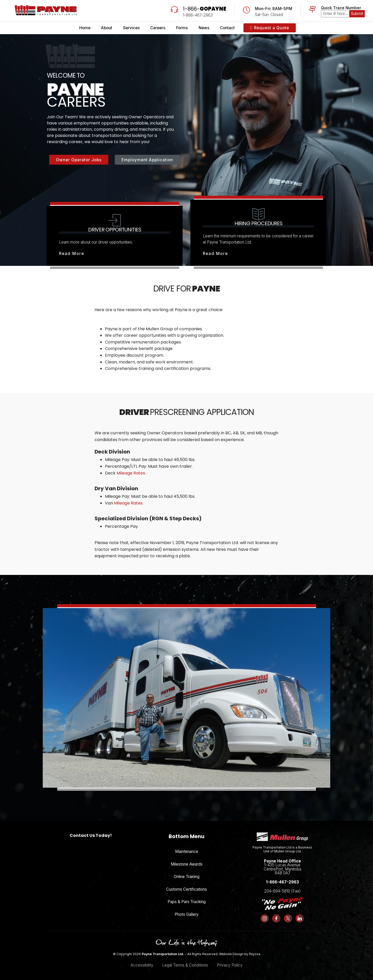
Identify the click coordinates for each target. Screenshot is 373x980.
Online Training (187, 877)
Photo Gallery (187, 914)
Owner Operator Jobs (79, 160)
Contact (227, 28)
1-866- (205, 9)
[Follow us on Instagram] (265, 918)
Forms (182, 28)
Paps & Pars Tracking (187, 902)
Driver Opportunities (115, 230)
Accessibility (142, 965)
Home (85, 28)
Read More (72, 254)
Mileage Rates (131, 473)
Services (131, 28)
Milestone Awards (187, 864)
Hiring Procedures (258, 223)
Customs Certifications (187, 889)
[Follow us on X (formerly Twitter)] (288, 918)
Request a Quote (270, 28)
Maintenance (187, 851)
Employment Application (147, 160)
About (107, 28)
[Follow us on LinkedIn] (300, 918)
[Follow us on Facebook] (277, 918)
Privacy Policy (230, 965)
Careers (158, 28)
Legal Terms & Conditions (185, 965)
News (204, 28)
